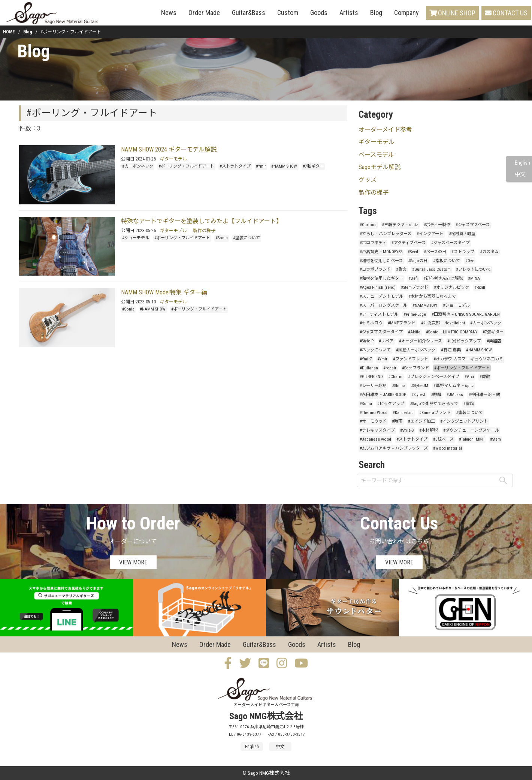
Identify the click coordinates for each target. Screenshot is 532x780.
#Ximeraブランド (435, 413)
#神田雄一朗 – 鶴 (484, 395)
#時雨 (397, 421)
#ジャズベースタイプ (451, 243)
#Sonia (222, 238)
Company (406, 13)
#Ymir (261, 166)
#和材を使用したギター (381, 278)
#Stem (495, 439)
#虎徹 (485, 377)
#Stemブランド (415, 287)
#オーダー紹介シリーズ (421, 341)
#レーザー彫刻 (373, 386)
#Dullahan (369, 368)
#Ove (470, 261)
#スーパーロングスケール (383, 305)
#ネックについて (375, 350)
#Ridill (480, 287)
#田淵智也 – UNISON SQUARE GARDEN (466, 314)
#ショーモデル (136, 238)
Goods (319, 13)
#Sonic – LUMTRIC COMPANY (452, 332)
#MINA (474, 278)
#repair (390, 368)
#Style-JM (420, 386)
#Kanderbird (403, 413)
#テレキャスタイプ (377, 430)
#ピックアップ (391, 404)
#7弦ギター (313, 166)
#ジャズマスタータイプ (381, 332)
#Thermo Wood (374, 413)
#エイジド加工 (421, 421)
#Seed (413, 252)
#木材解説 (429, 430)
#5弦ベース (443, 439)
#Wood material (448, 448)
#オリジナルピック (451, 287)
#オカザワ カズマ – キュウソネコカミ (468, 359)
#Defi (413, 278)
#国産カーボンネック (416, 350)
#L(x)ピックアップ (464, 341)
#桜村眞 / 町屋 (462, 234)
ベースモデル (376, 155)
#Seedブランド (415, 368)
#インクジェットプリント (464, 421)
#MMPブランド (402, 323)
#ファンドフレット (411, 359)
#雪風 (469, 404)
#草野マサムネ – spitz (454, 386)
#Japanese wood (375, 439)
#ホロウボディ (373, 243)
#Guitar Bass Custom (431, 269)
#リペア (386, 341)
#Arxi (469, 377)
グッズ (368, 180)
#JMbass (455, 395)
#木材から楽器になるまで (432, 296)
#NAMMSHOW (425, 305)
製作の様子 (204, 231)
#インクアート (430, 234)
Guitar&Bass (249, 13)
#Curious (368, 225)
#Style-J (418, 395)
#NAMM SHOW (284, 166)
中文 (520, 175)
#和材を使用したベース (381, 261)
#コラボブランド (375, 269)
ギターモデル (173, 159)
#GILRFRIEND (371, 377)
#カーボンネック (138, 166)
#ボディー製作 (437, 225)
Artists (349, 13)
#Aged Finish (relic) (378, 287)
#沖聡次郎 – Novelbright (443, 323)
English (522, 163)
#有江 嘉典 (451, 350)
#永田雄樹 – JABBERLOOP (383, 395)
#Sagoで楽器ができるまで (434, 404)
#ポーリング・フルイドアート (186, 166)
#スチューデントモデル (381, 296)
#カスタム (489, 252)
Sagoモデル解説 (380, 167)
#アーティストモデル (379, 314)
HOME (9, 32)
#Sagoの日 (418, 261)
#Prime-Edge (415, 314)
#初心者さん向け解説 (443, 278)
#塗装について (247, 238)
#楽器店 (494, 341)
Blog (376, 13)
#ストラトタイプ (235, 166)
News (169, 13)
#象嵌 (401, 269)
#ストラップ (463, 252)
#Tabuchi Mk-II (472, 439)
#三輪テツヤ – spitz (400, 225)
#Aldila (414, 332)
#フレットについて (474, 269)
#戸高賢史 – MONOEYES (381, 252)
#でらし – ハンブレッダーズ (386, 234)
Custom (288, 13)
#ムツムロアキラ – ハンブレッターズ (394, 448)
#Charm (395, 377)
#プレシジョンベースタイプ (434, 377)
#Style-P (367, 341)
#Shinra (399, 386)
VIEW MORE (133, 562)
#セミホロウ (371, 323)
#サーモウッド (373, 421)
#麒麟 (436, 395)
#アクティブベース (409, 243)
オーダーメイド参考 (385, 130)
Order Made (204, 13)
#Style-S (407, 430)
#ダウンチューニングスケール (471, 430)
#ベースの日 (435, 252)
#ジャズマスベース (473, 225)
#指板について (447, 261)
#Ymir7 (366, 359)
